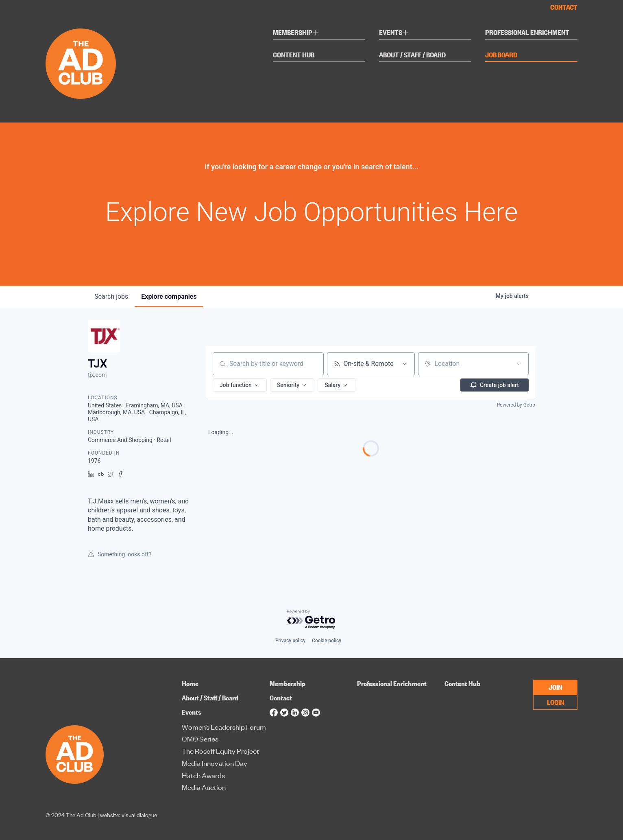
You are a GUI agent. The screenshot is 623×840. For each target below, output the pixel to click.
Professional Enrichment (527, 33)
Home (190, 684)
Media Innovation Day (215, 763)
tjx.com (97, 375)
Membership (296, 34)
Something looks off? (120, 554)
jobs (111, 296)
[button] (240, 385)
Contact (564, 7)
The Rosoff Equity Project (220, 751)
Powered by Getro (516, 405)
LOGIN (555, 702)
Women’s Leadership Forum (224, 727)
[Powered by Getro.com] (311, 620)
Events (394, 34)
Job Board (501, 55)
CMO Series (200, 738)
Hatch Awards (203, 775)
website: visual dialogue (129, 815)
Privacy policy (290, 641)
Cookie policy (327, 641)
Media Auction (204, 787)
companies (169, 296)
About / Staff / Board (412, 55)
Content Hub (294, 55)
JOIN (555, 687)
